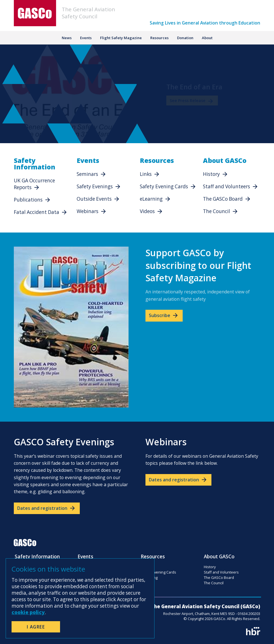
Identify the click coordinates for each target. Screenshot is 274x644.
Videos (147, 211)
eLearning (151, 199)
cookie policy (28, 612)
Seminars (87, 174)
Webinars (88, 211)
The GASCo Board (223, 199)
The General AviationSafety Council (88, 13)
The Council (216, 211)
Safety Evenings (95, 186)
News (67, 38)
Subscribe (164, 315)
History (211, 174)
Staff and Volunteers (227, 186)
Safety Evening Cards (164, 186)
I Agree (36, 627)
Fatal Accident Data (37, 212)
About (207, 38)
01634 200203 (249, 614)
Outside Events (94, 199)
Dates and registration (47, 508)
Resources (159, 38)
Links (146, 174)
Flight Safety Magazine (121, 38)
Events (86, 38)
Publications (28, 200)
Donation (185, 38)
